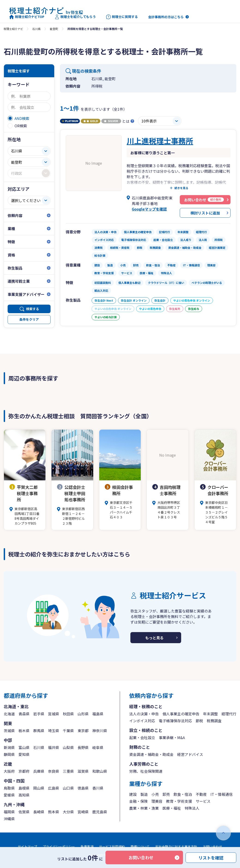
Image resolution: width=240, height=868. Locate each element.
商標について (140, 847)
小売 (155, 794)
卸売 (166, 794)
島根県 (24, 788)
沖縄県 (9, 819)
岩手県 (39, 714)
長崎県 (39, 812)
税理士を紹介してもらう (75, 17)
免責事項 (87, 847)
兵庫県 (39, 771)
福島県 (98, 714)
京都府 (24, 771)
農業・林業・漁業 (144, 808)
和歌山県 (100, 771)
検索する (33, 309)
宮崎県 (83, 812)
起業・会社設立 (142, 737)
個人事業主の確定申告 (181, 714)
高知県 (24, 795)
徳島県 (83, 788)
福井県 (54, 747)
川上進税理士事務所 (160, 141)
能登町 (54, 29)
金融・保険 (138, 801)
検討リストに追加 (205, 213)
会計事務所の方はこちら (166, 17)
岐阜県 (98, 747)
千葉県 (68, 731)
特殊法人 (192, 808)
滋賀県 (83, 771)
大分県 (68, 812)
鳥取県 (9, 788)
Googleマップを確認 (149, 209)
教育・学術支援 (179, 801)
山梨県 (68, 747)
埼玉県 (54, 731)
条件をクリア (29, 319)
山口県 (68, 788)
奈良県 (54, 771)
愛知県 (24, 754)
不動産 (201, 794)
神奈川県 (100, 731)
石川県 (36, 29)
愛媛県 (9, 795)
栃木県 (24, 731)
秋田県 (68, 714)
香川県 (98, 788)
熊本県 (54, 812)
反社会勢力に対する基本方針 (176, 847)
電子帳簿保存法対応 (175, 721)
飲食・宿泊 (183, 794)
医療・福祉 (172, 808)
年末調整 (210, 714)
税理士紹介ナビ (13, 29)
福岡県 (9, 812)
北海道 (9, 714)
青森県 (24, 714)
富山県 (24, 747)
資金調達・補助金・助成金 (151, 754)
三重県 (68, 771)
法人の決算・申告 (144, 714)
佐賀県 (24, 812)
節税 (199, 721)
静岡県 (9, 754)
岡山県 (39, 788)
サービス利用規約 (112, 847)
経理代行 (229, 714)
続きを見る (181, 188)
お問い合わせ (141, 857)
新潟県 (9, 747)
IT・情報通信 (222, 794)
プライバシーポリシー (59, 847)
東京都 (83, 731)
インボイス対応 (142, 721)
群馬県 (39, 731)
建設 (133, 794)
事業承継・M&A (172, 737)
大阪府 (9, 771)
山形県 (83, 714)
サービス (203, 801)
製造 (144, 794)
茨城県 (9, 731)
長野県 (83, 747)
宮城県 (54, 714)
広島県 (54, 788)
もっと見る (154, 638)
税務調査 (214, 721)
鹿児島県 (100, 812)
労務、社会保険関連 (146, 771)
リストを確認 (211, 857)
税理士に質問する (122, 17)
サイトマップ (27, 847)
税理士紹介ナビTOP (27, 17)
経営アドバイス (190, 754)
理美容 (157, 801)
